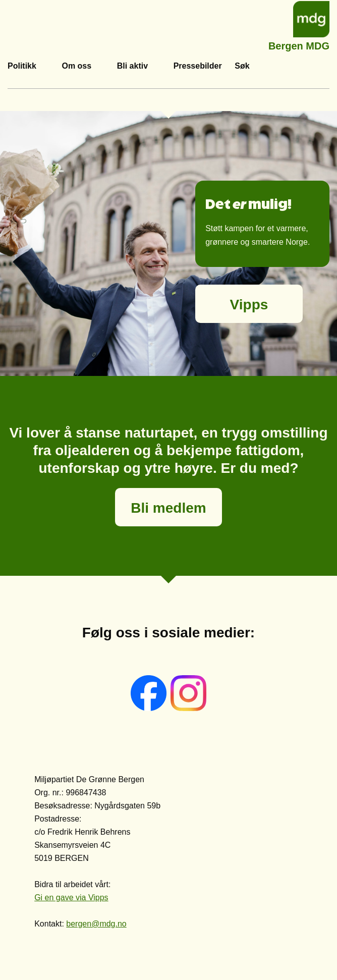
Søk (242, 66)
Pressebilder (198, 66)
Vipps (249, 305)
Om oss (76, 66)
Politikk (22, 66)
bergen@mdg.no (96, 924)
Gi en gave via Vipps (71, 897)
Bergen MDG (299, 45)
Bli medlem (168, 508)
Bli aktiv (132, 66)
